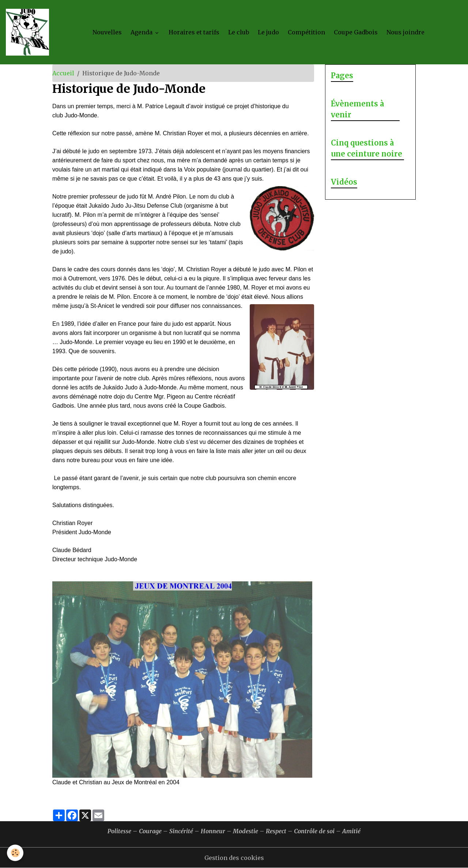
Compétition (306, 32)
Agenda (142, 32)
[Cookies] (16, 853)
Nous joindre (405, 32)
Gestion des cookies (234, 858)
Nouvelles (107, 32)
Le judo (268, 32)
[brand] (29, 32)
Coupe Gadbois (356, 32)
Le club (239, 32)
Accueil (63, 73)
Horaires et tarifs (194, 32)
